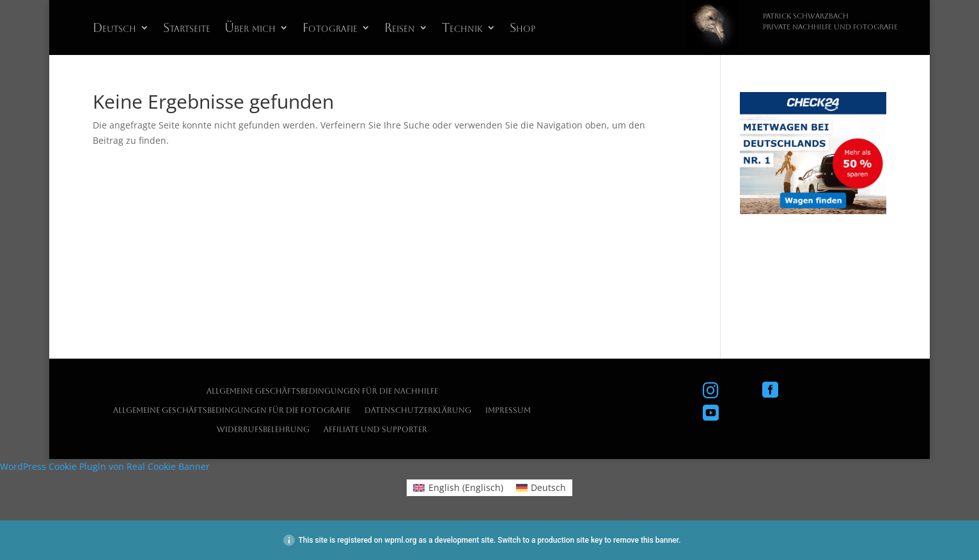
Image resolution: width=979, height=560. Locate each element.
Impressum (508, 410)
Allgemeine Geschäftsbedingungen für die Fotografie (232, 410)
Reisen (400, 29)
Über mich (250, 29)
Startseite (187, 29)
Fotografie (330, 29)
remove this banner (646, 540)
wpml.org (400, 540)
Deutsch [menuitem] (548, 487)
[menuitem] (121, 30)
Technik (462, 29)
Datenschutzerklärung (418, 410)
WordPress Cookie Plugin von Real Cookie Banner (105, 466)
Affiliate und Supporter (375, 430)
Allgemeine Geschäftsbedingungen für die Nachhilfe (322, 391)
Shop (522, 29)
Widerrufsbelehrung (263, 430)
